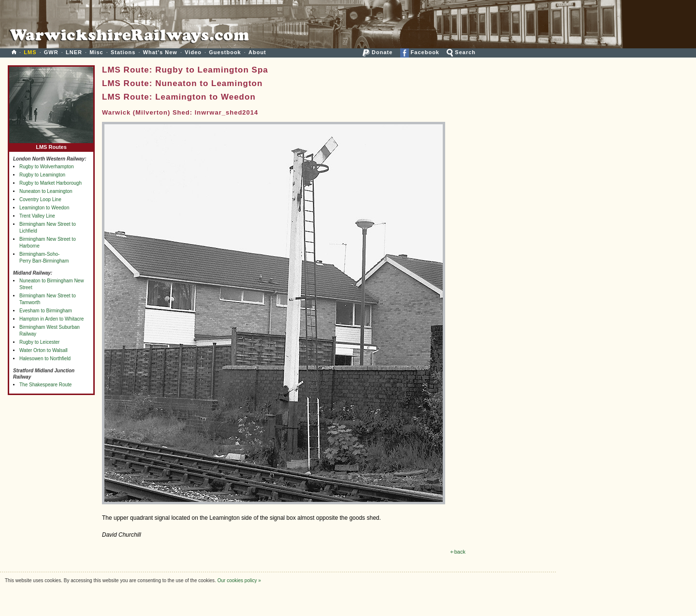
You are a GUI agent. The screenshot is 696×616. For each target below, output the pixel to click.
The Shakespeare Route (45, 385)
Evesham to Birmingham (46, 311)
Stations (123, 52)
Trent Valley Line (37, 216)
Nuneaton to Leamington (46, 191)
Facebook (420, 52)
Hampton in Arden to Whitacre (51, 319)
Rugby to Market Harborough (51, 183)
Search (461, 52)
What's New (160, 52)
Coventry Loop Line (40, 199)
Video (193, 52)
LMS (30, 52)
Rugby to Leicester (39, 342)
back (458, 552)
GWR (51, 52)
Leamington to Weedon (44, 208)
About (257, 52)
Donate (377, 52)
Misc (96, 52)
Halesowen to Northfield (45, 359)
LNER (74, 52)
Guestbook (225, 52)
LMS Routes (51, 145)
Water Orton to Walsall (43, 350)
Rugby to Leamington (42, 175)
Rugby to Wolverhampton (47, 167)
